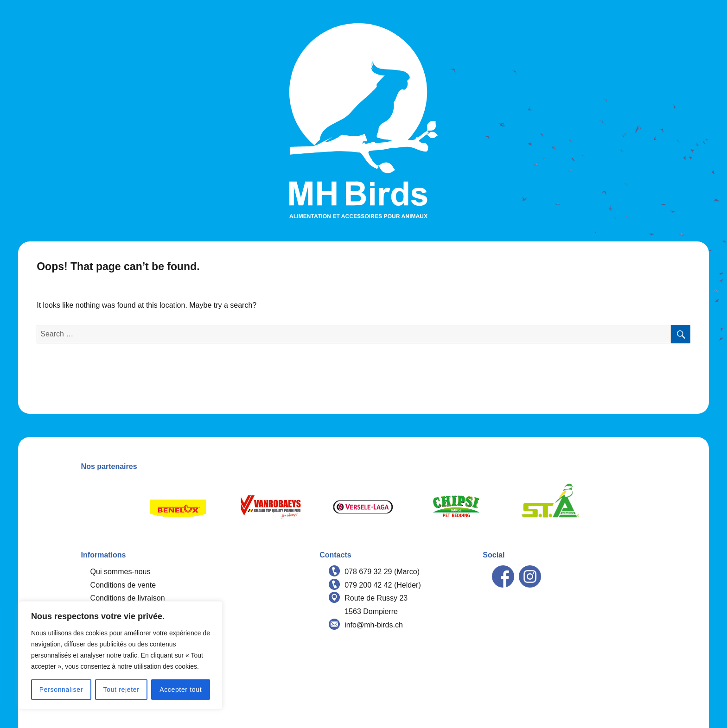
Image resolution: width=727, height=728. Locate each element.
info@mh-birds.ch (374, 625)
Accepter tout (181, 690)
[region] (121, 655)
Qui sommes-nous (121, 572)
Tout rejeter (121, 690)
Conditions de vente (123, 585)
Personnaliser (61, 690)
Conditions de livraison (128, 598)
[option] (178, 507)
